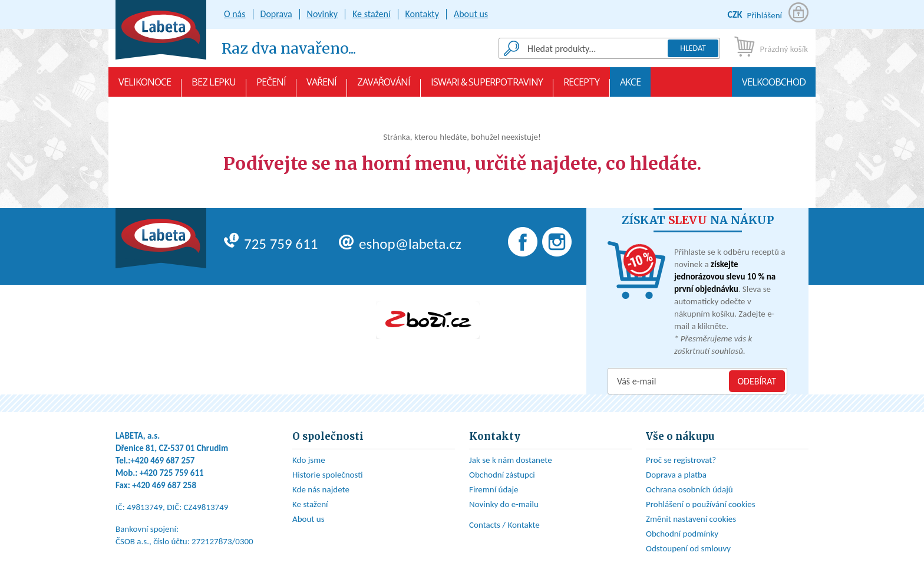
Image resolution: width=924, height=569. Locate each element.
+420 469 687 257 (163, 461)
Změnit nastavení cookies (691, 519)
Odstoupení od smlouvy (688, 548)
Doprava (276, 14)
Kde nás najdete (321, 489)
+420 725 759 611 (172, 473)
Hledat (693, 48)
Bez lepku (214, 86)
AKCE (630, 86)
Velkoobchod (774, 86)
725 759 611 (271, 244)
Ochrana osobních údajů (689, 489)
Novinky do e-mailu (504, 504)
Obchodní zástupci (502, 475)
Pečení (271, 86)
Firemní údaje (494, 489)
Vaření (321, 86)
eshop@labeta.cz (400, 244)
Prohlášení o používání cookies (701, 504)
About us (471, 14)
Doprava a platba (676, 475)
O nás (235, 14)
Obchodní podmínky (682, 534)
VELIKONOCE (145, 86)
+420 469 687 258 (164, 485)
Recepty (581, 86)
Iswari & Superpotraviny (487, 86)
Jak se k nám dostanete (511, 460)
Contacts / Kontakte (504, 525)
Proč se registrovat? (681, 460)
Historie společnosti (328, 475)
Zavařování (384, 86)
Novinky (323, 14)
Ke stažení (372, 14)
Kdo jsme (309, 460)
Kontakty (422, 14)
